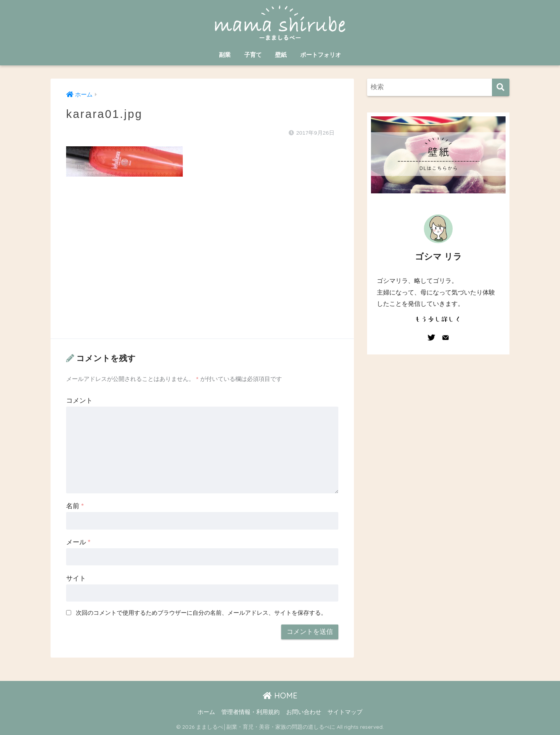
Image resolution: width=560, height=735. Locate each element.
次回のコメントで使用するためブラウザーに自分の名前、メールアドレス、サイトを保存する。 (201, 613)
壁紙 (281, 55)
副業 (225, 55)
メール (78, 542)
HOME (280, 696)
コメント (79, 401)
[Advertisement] (202, 265)
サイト (76, 578)
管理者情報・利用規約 (250, 712)
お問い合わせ (304, 712)
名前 (75, 506)
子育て (253, 55)
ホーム (206, 712)
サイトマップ (345, 712)
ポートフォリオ (321, 55)
